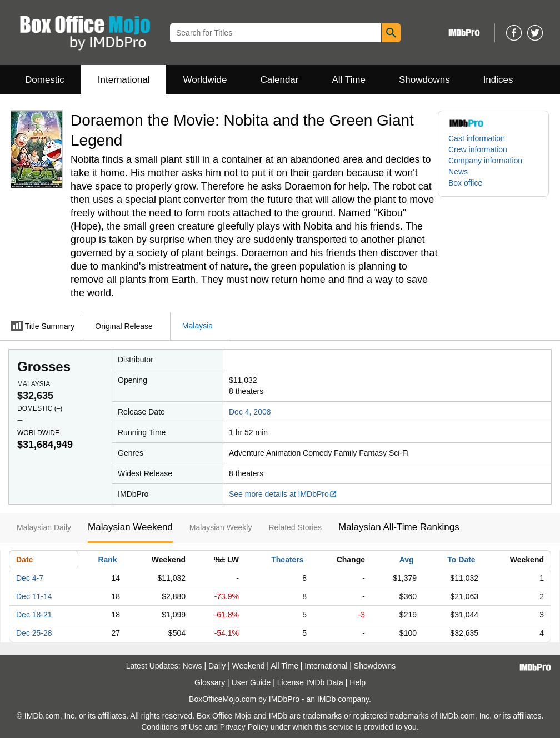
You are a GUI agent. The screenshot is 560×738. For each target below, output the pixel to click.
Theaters (287, 560)
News (458, 172)
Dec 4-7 (30, 578)
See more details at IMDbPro (283, 494)
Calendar (280, 80)
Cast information (477, 138)
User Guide (251, 682)
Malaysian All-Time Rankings (399, 527)
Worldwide (205, 80)
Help (357, 682)
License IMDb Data (310, 682)
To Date (461, 560)
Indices (498, 80)
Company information (485, 161)
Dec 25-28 (34, 633)
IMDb (326, 699)
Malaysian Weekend (130, 527)
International (124, 80)
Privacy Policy (244, 727)
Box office (465, 183)
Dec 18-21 (34, 615)
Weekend (249, 666)
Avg (407, 560)
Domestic (45, 80)
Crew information (478, 149)
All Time (349, 80)
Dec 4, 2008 (250, 412)
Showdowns (424, 80)
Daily (217, 666)
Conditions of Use (172, 727)
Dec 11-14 (34, 596)
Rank (107, 560)
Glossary (210, 682)
